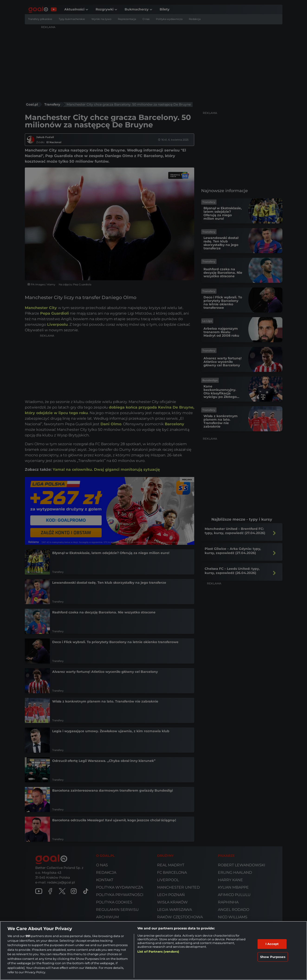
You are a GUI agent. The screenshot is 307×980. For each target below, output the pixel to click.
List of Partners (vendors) (158, 951)
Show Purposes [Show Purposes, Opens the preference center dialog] (273, 957)
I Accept (272, 944)
